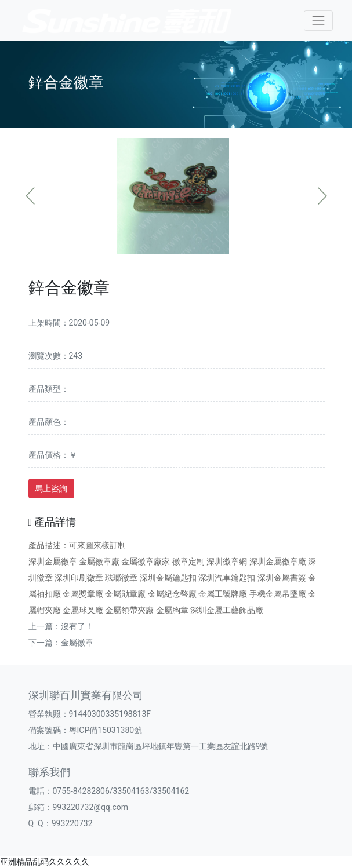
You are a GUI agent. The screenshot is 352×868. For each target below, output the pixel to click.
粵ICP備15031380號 (106, 730)
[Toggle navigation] (318, 21)
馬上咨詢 (51, 488)
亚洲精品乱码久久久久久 (45, 862)
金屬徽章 (77, 643)
